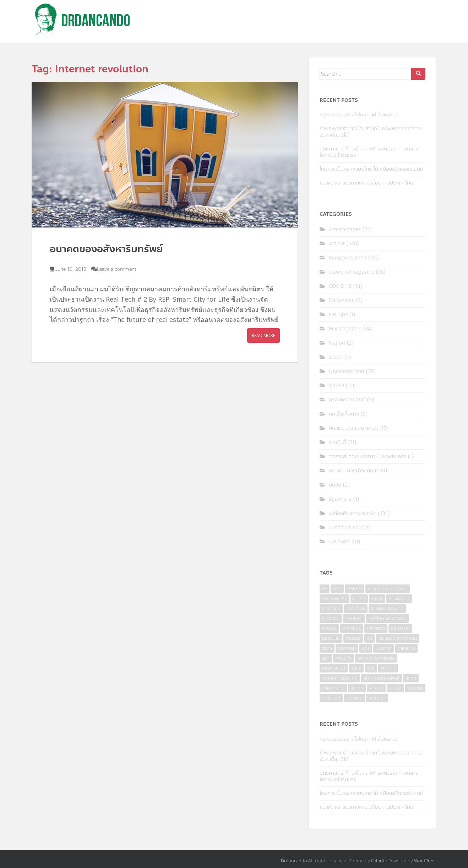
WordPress (425, 861)
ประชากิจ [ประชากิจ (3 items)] (384, 648)
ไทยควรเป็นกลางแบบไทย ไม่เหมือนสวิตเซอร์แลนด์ (371, 169)
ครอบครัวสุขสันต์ (347, 400)
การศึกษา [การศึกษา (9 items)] (354, 619)
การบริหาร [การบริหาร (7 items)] (356, 609)
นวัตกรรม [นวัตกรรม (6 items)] (347, 648)
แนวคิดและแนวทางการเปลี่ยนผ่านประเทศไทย (366, 183)
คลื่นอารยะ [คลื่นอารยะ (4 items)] (400, 628)
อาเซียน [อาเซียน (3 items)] (376, 688)
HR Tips (338, 315)
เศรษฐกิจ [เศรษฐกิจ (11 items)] (377, 698)
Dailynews (341, 300)
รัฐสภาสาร (340, 499)
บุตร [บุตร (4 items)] (366, 648)
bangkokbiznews (349, 258)
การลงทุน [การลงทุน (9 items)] (331, 619)
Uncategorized (347, 371)
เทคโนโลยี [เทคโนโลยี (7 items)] (331, 698)
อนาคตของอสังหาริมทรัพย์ (106, 249)
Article (337, 244)
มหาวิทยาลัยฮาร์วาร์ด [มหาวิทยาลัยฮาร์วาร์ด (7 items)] (376, 658)
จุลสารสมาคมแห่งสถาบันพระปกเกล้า (368, 457)
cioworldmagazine (352, 272)
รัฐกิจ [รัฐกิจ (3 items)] (356, 668)
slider (336, 357)
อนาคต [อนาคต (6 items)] (357, 688)
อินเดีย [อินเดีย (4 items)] (395, 688)
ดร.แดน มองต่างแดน (351, 471)
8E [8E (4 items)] (325, 589)
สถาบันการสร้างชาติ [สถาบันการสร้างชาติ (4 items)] (340, 678)
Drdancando (294, 861)
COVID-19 (340, 286)
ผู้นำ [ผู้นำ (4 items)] (326, 658)
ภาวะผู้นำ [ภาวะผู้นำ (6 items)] (343, 658)
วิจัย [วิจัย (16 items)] (371, 668)
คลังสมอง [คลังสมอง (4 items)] (376, 628)
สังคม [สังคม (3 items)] (411, 678)
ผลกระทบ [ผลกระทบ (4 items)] (406, 648)
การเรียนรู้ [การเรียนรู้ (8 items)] (352, 628)
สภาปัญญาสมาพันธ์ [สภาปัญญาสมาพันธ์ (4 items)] (382, 678)
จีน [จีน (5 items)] (369, 638)
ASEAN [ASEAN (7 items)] (355, 589)
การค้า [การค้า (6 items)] (377, 599)
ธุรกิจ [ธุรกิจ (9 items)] (327, 648)
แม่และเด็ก (340, 542)
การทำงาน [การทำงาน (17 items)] (331, 609)
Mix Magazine (345, 329)
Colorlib (379, 861)
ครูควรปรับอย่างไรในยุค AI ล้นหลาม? (359, 115)
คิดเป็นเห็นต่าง (344, 414)
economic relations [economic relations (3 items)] (388, 589)
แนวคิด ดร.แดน (345, 528)
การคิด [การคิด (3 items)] (359, 599)
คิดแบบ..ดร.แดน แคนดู (353, 428)
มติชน (335, 485)
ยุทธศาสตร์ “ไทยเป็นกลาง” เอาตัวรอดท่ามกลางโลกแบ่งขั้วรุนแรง (369, 152)
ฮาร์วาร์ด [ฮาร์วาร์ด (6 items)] (415, 688)
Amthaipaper (345, 229)
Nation (337, 343)
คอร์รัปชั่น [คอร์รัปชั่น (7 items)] (331, 638)
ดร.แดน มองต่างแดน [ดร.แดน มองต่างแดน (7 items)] (398, 638)
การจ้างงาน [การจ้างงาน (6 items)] (399, 599)
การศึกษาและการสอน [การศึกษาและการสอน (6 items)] (388, 619)
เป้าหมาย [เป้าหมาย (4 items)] (354, 698)
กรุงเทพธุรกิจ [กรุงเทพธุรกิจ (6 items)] (334, 599)
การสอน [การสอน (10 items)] (329, 628)
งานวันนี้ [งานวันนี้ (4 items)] (353, 638)
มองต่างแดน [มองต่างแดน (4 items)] (334, 668)
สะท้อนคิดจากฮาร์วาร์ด (353, 513)
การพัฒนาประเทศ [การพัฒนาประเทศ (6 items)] (387, 609)
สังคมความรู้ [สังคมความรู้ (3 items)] (333, 688)
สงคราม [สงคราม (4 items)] (388, 668)
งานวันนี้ (337, 442)
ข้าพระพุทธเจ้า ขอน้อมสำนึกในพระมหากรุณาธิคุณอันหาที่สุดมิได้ (371, 132)
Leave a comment (117, 269)
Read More (263, 336)
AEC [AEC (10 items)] (337, 589)
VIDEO (336, 386)
